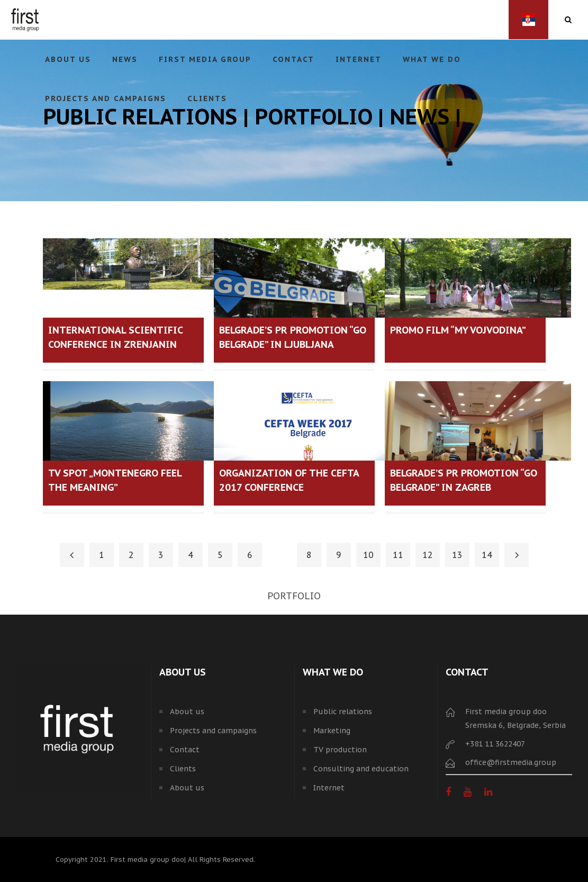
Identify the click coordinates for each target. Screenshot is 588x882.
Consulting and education (361, 769)
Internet (329, 788)
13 (457, 555)
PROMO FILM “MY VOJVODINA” (458, 330)
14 (487, 555)
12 (428, 555)
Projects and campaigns (213, 731)
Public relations (343, 712)
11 (398, 555)
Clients (183, 769)
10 (368, 555)
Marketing (332, 731)
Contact (185, 750)
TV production (340, 750)
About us (187, 712)
